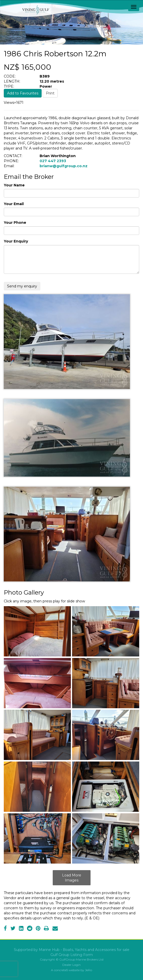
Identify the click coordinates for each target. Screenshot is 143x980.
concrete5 (61, 970)
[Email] (55, 929)
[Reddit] (30, 929)
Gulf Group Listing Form (72, 955)
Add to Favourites (23, 93)
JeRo (89, 970)
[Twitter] (13, 929)
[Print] (46, 929)
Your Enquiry (16, 241)
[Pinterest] (38, 929)
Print (50, 93)
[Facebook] (5, 929)
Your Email (14, 204)
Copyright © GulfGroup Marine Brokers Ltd (72, 959)
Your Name (14, 185)
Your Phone (15, 223)
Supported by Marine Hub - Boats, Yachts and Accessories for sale (72, 950)
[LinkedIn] (21, 929)
